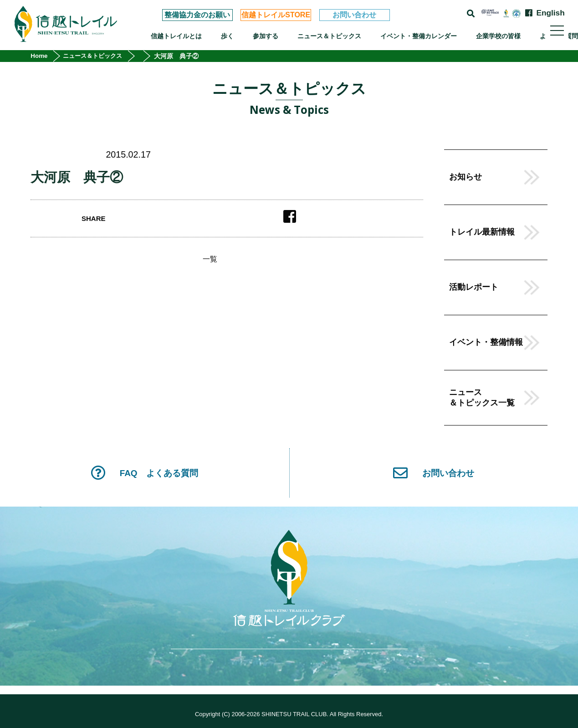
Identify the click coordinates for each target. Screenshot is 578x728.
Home (40, 56)
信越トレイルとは (176, 36)
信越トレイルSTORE (276, 15)
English (550, 13)
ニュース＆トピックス (329, 36)
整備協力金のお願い (197, 15)
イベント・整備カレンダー (419, 36)
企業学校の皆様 (498, 36)
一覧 (210, 259)
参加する (266, 36)
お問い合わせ (354, 15)
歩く (227, 36)
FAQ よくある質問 (144, 473)
